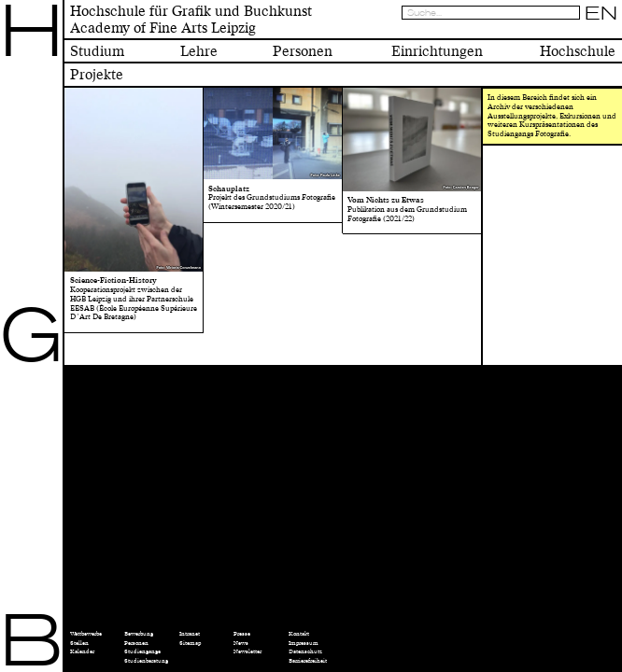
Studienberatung (146, 661)
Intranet (190, 634)
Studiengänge (142, 651)
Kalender (82, 651)
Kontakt (299, 634)
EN (601, 13)
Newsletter (247, 651)
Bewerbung (139, 634)
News (241, 643)
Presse (242, 634)
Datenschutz (305, 651)
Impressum (304, 643)
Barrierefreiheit (308, 661)
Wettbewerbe (86, 634)
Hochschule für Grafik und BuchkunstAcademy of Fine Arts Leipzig (191, 20)
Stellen (79, 643)
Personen (136, 643)
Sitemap (190, 643)
